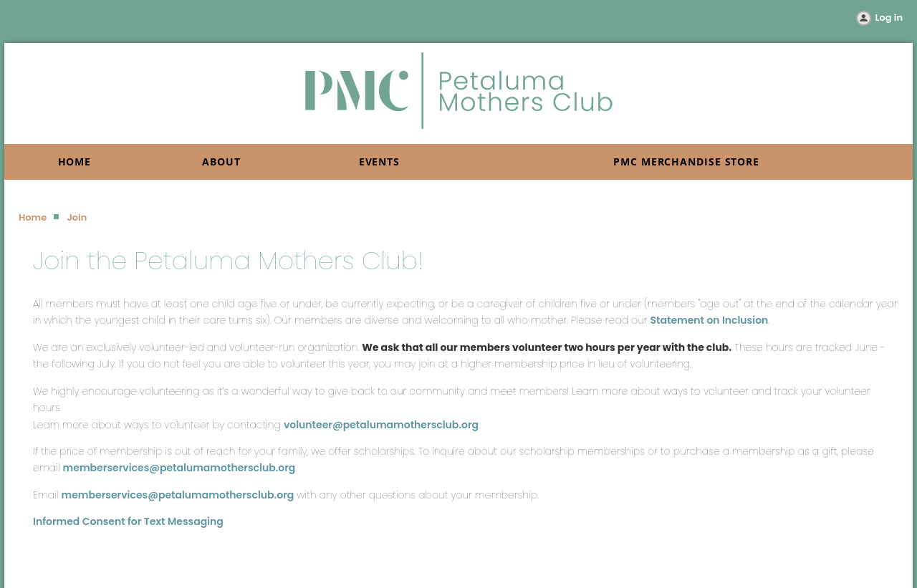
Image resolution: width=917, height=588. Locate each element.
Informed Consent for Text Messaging (128, 521)
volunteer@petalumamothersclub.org (381, 425)
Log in (889, 18)
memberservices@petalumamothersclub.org (179, 468)
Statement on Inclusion (710, 320)
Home (33, 217)
